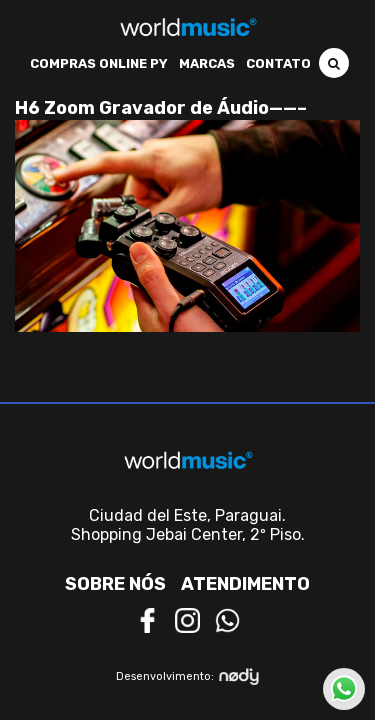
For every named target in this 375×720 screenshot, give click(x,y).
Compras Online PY (99, 63)
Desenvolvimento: (187, 676)
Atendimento (245, 584)
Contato (278, 63)
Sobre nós (115, 584)
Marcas (207, 63)
